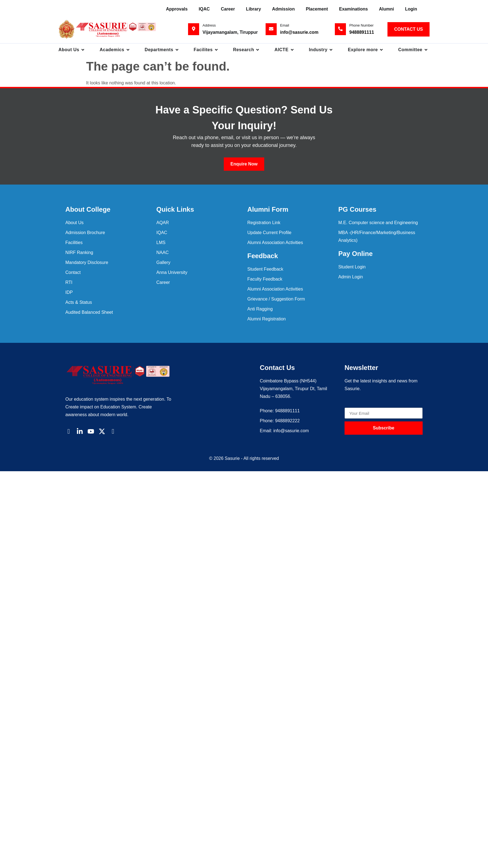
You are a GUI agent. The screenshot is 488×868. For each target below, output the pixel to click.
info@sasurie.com (299, 32)
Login (411, 9)
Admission (283, 9)
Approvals (177, 9)
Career (228, 9)
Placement (317, 9)
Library (253, 9)
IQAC (204, 9)
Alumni (386, 9)
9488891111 (362, 32)
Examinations (353, 9)
